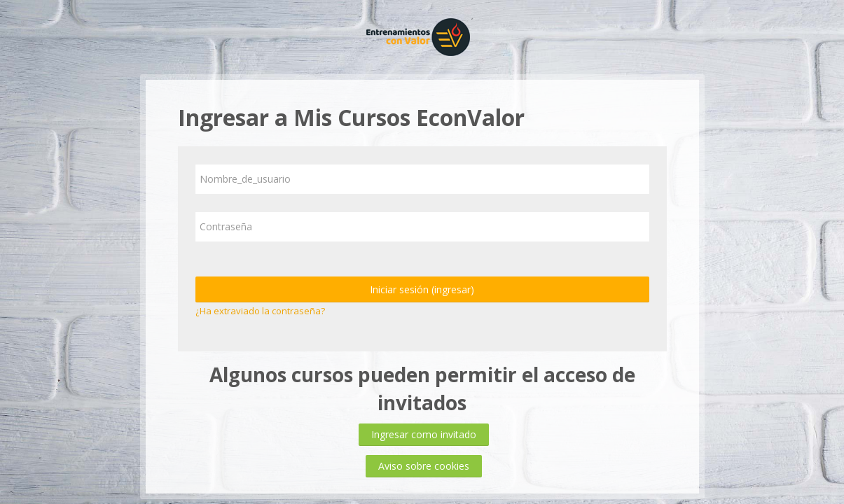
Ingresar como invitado (424, 434)
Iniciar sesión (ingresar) (422, 289)
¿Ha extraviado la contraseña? (260, 311)
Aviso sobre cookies (424, 466)
